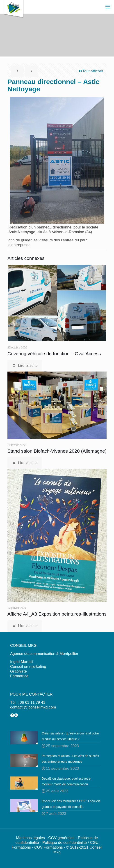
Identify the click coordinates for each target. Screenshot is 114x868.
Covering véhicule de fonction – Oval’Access (54, 354)
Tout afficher (91, 71)
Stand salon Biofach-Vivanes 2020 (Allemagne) (57, 451)
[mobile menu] (108, 7)
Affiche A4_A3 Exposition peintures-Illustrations (57, 614)
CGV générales (61, 838)
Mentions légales (31, 838)
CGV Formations (49, 847)
